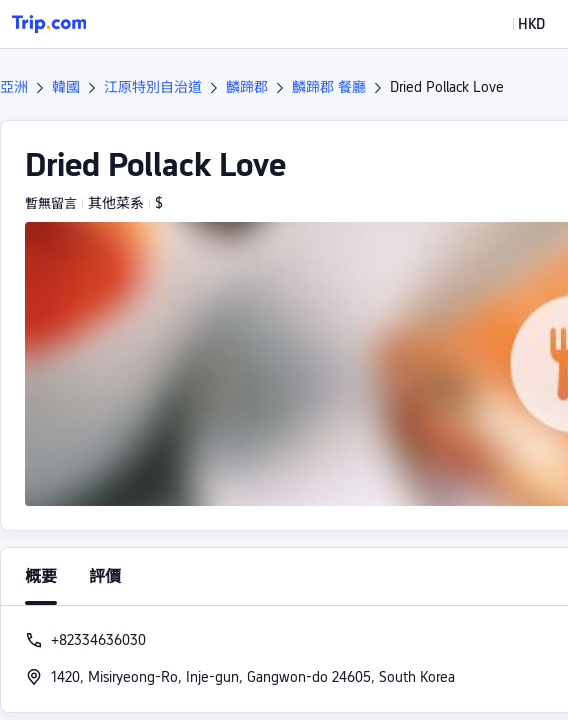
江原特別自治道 (153, 87)
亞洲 (14, 87)
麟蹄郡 (247, 87)
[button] (517, 24)
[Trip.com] (49, 24)
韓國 (66, 87)
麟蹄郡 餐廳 (329, 87)
